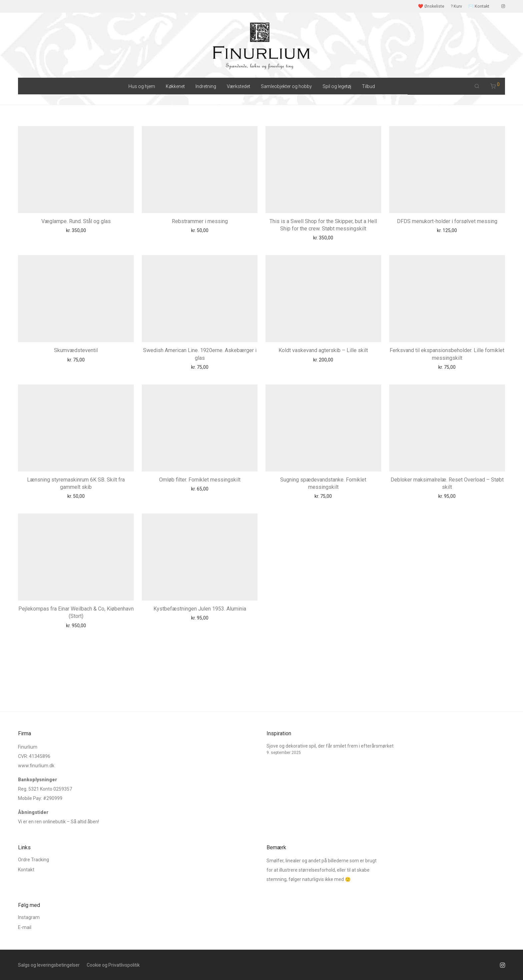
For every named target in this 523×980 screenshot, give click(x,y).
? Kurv (456, 7)
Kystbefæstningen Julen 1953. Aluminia (200, 609)
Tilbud (368, 86)
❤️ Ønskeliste (431, 7)
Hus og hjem (142, 86)
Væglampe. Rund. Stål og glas (76, 221)
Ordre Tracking (34, 860)
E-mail (25, 927)
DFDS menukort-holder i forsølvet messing (447, 221)
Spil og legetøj (337, 86)
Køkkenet (175, 86)
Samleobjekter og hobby (286, 86)
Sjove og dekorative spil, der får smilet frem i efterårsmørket (330, 746)
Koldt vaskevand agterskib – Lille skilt (323, 350)
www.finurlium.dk (36, 766)
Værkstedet (238, 86)
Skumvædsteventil (76, 350)
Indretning (206, 86)
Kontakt (26, 870)
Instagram (29, 917)
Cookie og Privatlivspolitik (113, 965)
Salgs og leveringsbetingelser (49, 965)
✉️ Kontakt (479, 7)
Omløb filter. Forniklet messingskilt (200, 480)
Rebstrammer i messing (200, 221)
